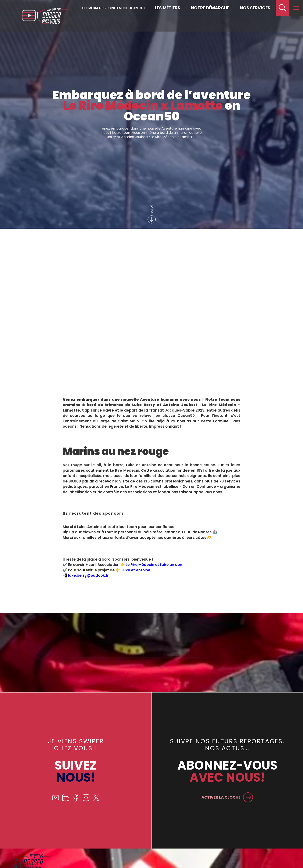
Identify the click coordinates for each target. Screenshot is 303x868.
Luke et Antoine (136, 570)
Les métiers (168, 8)
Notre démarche (210, 8)
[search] (282, 8)
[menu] (296, 8)
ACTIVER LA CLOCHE (220, 797)
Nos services (255, 8)
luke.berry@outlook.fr (88, 575)
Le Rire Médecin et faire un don (154, 565)
